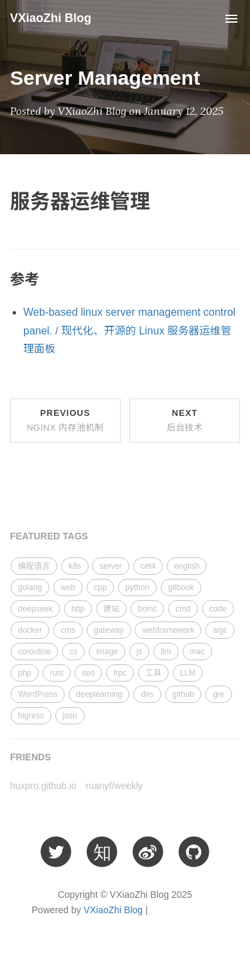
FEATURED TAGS (49, 536)
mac (198, 652)
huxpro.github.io (43, 786)
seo (88, 673)
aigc (220, 630)
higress (31, 716)
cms (68, 630)
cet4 (148, 566)
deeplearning (99, 694)
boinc (148, 609)
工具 (153, 673)
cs (73, 652)
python (137, 587)
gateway (109, 630)
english (187, 566)
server (110, 566)
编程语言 (34, 566)
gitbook (181, 587)
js (140, 652)
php (25, 673)
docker (30, 630)
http (78, 609)
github (184, 694)
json (70, 716)
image (107, 652)
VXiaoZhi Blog (51, 18)
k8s (75, 566)
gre (218, 694)
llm (166, 652)
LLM (188, 673)
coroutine (34, 652)
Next (185, 420)
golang (30, 587)
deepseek (35, 609)
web (68, 587)
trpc (120, 673)
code (218, 609)
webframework (168, 630)
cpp (100, 587)
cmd (183, 609)
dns (147, 694)
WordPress (38, 694)
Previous (65, 420)
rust (57, 673)
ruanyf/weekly (115, 786)
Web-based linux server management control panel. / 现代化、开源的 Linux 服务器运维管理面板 (129, 330)
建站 (111, 609)
